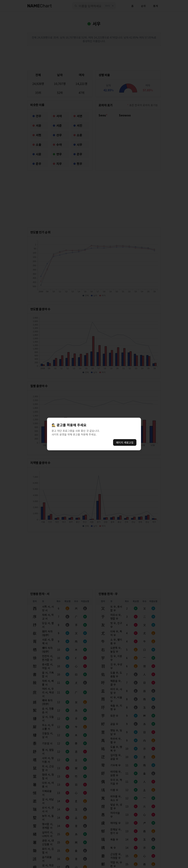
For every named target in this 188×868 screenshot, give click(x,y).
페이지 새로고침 (125, 442)
